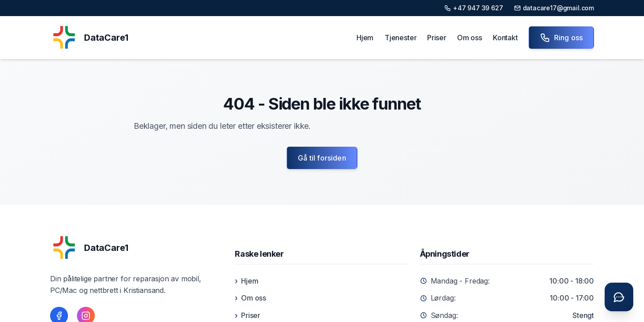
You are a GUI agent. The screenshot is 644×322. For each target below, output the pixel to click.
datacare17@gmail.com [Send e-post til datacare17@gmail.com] (554, 8)
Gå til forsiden (322, 158)
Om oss (470, 38)
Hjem (365, 38)
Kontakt (505, 38)
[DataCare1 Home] (89, 38)
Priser (437, 38)
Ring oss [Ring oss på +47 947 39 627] (561, 38)
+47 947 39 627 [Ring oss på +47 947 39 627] (474, 8)
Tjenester (400, 38)
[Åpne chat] (619, 297)
